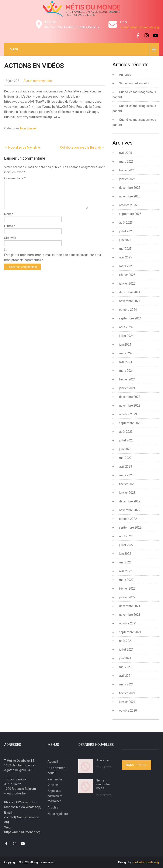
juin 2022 (125, 554)
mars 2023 (126, 475)
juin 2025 (125, 240)
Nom (9, 219)
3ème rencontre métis (134, 83)
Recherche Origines (55, 782)
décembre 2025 (130, 188)
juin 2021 (125, 658)
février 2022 (127, 589)
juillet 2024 (126, 336)
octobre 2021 (128, 623)
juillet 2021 (126, 650)
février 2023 (127, 484)
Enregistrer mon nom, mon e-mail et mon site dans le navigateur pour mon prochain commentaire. (53, 262)
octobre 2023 (128, 414)
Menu (14, 49)
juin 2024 (125, 345)
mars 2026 (126, 162)
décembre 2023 (130, 397)
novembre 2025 (130, 196)
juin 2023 (125, 449)
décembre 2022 (130, 501)
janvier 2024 (127, 388)
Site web (10, 243)
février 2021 (127, 693)
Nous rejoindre (58, 814)
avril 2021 (126, 676)
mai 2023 (125, 458)
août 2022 (126, 536)
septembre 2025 (130, 214)
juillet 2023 (126, 440)
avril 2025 (126, 257)
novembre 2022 (130, 510)
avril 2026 (126, 153)
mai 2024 (125, 353)
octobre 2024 (128, 310)
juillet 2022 (126, 545)
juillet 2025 (126, 231)
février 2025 (127, 275)
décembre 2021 (130, 606)
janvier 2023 (127, 493)
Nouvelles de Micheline (22, 148)
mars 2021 (126, 684)
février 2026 (127, 170)
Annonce (125, 75)
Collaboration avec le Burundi (82, 148)
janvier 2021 (127, 702)
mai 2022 (125, 562)
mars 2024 (126, 371)
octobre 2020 (128, 711)
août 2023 (126, 432)
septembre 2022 (130, 528)
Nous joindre (136, 765)
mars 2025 (126, 266)
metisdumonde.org (146, 862)
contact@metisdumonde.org (139, 27)
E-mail (10, 231)
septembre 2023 (130, 423)
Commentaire (15, 178)
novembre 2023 (130, 406)
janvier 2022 (127, 597)
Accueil (53, 762)
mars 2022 (126, 580)
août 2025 (126, 223)
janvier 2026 (127, 179)
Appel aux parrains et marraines (55, 796)
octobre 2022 (128, 519)
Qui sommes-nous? (57, 770)
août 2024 (126, 327)
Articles (53, 807)
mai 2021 (125, 667)
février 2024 (127, 379)
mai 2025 (125, 249)
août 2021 (126, 641)
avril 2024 (126, 362)
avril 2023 (126, 467)
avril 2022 (126, 571)
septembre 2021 (130, 632)
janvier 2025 (127, 284)
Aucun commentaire (38, 81)
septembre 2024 (130, 318)
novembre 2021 (130, 615)
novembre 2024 (130, 301)
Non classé (28, 128)
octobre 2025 (128, 205)
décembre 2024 (130, 292)
